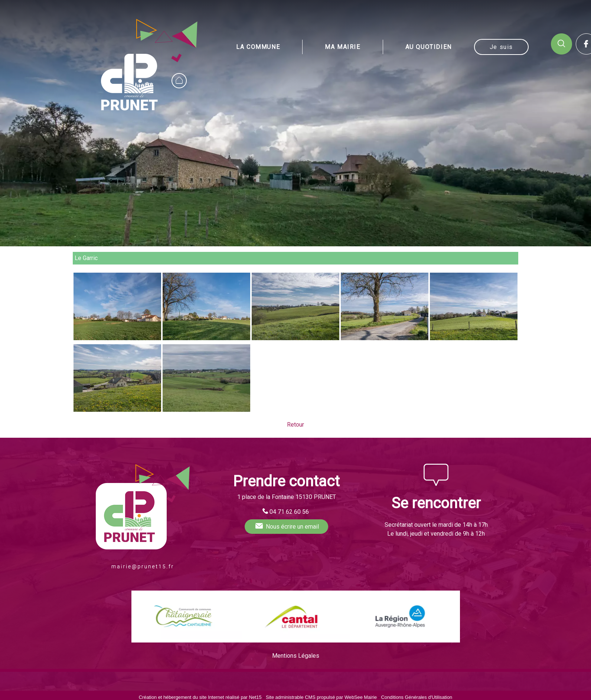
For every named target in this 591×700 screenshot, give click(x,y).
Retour (295, 425)
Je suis (501, 47)
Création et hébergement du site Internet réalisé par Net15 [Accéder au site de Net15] (200, 697)
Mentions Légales (296, 656)
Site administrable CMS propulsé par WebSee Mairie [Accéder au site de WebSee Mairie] (321, 697)
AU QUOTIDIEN (429, 47)
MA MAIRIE (342, 47)
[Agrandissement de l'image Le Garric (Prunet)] (117, 338)
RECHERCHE (561, 44)
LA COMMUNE (258, 47)
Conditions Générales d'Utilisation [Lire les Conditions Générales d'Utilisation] (417, 697)
